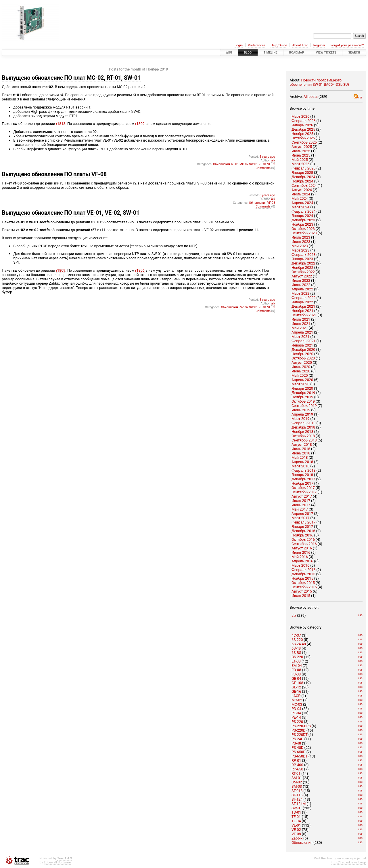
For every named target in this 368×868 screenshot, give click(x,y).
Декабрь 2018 (303, 427)
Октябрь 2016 (303, 539)
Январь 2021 (302, 345)
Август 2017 (302, 496)
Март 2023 (300, 250)
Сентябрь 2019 (304, 406)
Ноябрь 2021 (302, 311)
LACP (296, 696)
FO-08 (296, 670)
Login (239, 45)
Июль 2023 (301, 237)
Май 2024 (300, 198)
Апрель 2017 (302, 514)
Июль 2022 (301, 280)
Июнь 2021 (301, 324)
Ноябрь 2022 (302, 268)
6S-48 (296, 648)
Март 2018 (300, 466)
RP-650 (297, 769)
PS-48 (296, 743)
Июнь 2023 (301, 242)
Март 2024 (300, 207)
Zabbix (297, 838)
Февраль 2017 (304, 522)
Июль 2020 (301, 367)
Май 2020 (300, 375)
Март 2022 (300, 293)
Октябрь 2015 (303, 583)
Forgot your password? (347, 45)
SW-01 (297, 808)
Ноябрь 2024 (302, 181)
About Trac (300, 45)
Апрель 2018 (302, 462)
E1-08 (296, 661)
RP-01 (296, 761)
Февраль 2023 (304, 255)
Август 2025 (302, 147)
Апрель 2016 (302, 561)
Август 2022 (302, 276)
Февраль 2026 (304, 121)
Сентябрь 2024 (304, 185)
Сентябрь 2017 (304, 492)
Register (319, 45)
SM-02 (297, 782)
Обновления (302, 843)
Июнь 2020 (301, 371)
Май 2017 (300, 509)
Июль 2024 (301, 194)
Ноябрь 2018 (302, 432)
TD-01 (296, 812)
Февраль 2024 (304, 211)
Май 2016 (300, 557)
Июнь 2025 (301, 155)
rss (358, 97)
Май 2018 (300, 457)
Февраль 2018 (304, 470)
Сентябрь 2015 (304, 587)
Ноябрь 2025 (302, 134)
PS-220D (299, 730)
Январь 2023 (302, 259)
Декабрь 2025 (303, 129)
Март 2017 (300, 518)
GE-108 (297, 683)
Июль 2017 (301, 501)
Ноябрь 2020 (302, 354)
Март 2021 (300, 337)
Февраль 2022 (304, 298)
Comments (263, 168)
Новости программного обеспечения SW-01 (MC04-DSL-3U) (319, 82)
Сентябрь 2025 (304, 142)
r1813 (61, 124)
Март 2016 (300, 565)
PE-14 (296, 717)
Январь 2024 (302, 216)
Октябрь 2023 (303, 229)
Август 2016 (302, 548)
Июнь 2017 (301, 505)
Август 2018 (302, 445)
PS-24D (298, 739)
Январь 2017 (302, 527)
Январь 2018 (302, 475)
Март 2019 (300, 419)
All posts (311, 97)
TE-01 (296, 817)
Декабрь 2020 (303, 350)
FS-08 (296, 674)
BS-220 (297, 657)
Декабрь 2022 (303, 263)
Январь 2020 (302, 388)
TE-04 (296, 821)
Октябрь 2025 (303, 138)
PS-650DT (300, 756)
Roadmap (297, 53)
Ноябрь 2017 (302, 483)
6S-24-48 (299, 644)
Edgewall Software (57, 862)
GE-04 (296, 678)
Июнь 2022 (301, 285)
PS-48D (298, 748)
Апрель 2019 (302, 414)
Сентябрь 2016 (304, 544)
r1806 (140, 270)
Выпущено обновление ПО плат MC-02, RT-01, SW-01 (71, 78)
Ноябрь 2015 (302, 578)
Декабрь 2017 (303, 479)
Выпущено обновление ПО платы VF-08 (54, 174)
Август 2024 (302, 190)
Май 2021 (300, 328)
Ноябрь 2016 (302, 535)
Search (354, 53)
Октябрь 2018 (303, 436)
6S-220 (297, 640)
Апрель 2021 (302, 332)
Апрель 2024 (302, 203)
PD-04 (296, 709)
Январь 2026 (302, 125)
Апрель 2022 (302, 289)
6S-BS (296, 653)
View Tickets (326, 53)
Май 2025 (300, 160)
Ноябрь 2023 (302, 224)
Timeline (271, 53)
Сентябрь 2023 (304, 233)
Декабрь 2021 (303, 306)
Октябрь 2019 (303, 401)
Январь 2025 (302, 173)
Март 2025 (300, 164)
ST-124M (299, 804)
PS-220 (297, 722)
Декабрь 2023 (303, 220)
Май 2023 (300, 246)
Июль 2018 (301, 449)
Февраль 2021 (304, 341)
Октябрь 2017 (303, 488)
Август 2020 (302, 362)
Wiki (229, 53)
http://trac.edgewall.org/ (349, 862)
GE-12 (296, 687)
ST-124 (297, 799)
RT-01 (296, 773)
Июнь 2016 (301, 552)
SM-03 (297, 786)
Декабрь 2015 (303, 574)
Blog (248, 53)
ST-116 (297, 795)
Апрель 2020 (302, 380)
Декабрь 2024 (303, 177)
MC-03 (297, 704)
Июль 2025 (301, 151)
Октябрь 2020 (303, 358)
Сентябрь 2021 (304, 315)
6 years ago (267, 157)
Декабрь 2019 (303, 393)
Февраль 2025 (304, 168)
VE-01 (296, 825)
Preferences (257, 45)
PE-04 (296, 713)
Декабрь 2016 (303, 531)
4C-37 (296, 635)
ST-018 (297, 791)
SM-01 (297, 778)
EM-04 (297, 666)
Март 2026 (300, 116)
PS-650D (299, 752)
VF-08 (296, 834)
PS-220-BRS (301, 726)
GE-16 (296, 691)
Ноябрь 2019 (302, 397)
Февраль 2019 (304, 423)
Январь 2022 (302, 302)
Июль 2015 (301, 596)
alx (294, 615)
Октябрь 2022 (303, 272)
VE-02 (296, 830)
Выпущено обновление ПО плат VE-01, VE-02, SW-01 (71, 213)
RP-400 (297, 765)
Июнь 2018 (301, 453)
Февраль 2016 (304, 570)
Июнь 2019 (301, 410)
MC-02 (297, 700)
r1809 (140, 124)
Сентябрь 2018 (304, 440)
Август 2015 (302, 591)
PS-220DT (300, 735)
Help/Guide (279, 45)
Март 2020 (300, 384)
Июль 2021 (301, 319)
